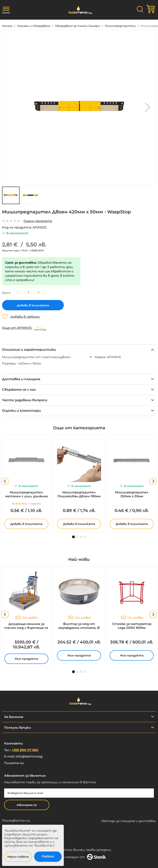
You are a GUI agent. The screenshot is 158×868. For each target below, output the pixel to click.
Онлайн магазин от (79, 857)
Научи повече (18, 857)
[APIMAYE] (40, 328)
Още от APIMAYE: (17, 328)
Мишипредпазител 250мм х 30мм (132, 494)
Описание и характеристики (29, 350)
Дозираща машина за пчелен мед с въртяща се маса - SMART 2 (26, 626)
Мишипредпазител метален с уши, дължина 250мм (26, 494)
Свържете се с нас (19, 390)
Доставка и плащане (21, 379)
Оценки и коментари (21, 411)
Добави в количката (26, 524)
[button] (148, 107)
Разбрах (48, 856)
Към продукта (26, 659)
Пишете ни (14, 763)
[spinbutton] (28, 293)
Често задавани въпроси (25, 400)
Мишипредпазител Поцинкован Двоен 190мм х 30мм (79, 494)
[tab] (79, 350)
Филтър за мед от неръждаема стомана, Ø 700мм (79, 626)
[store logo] (79, 10)
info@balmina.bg (29, 756)
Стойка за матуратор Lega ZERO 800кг (132, 626)
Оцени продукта (38, 221)
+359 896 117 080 (25, 750)
